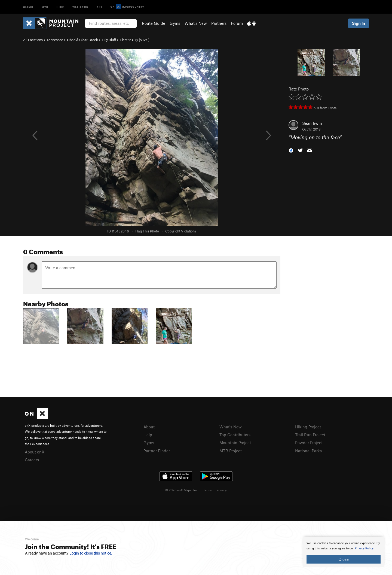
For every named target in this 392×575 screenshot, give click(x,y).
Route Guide (154, 23)
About (149, 427)
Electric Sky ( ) (135, 40)
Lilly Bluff (109, 40)
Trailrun (80, 7)
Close (344, 559)
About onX (35, 452)
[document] (344, 552)
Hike (60, 7)
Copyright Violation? (181, 231)
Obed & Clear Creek (82, 40)
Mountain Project (235, 443)
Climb (28, 7)
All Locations (33, 40)
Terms (207, 490)
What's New (196, 23)
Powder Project (309, 443)
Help (148, 435)
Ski (99, 7)
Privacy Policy (364, 548)
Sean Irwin (312, 123)
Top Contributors (235, 435)
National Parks (308, 451)
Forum (237, 23)
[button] (291, 150)
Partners (219, 23)
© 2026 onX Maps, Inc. (182, 490)
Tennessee (55, 40)
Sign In (359, 23)
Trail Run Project (310, 435)
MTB (45, 7)
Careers (32, 460)
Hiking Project (308, 427)
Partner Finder (157, 451)
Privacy (222, 490)
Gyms (175, 23)
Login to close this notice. (91, 553)
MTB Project (231, 451)
